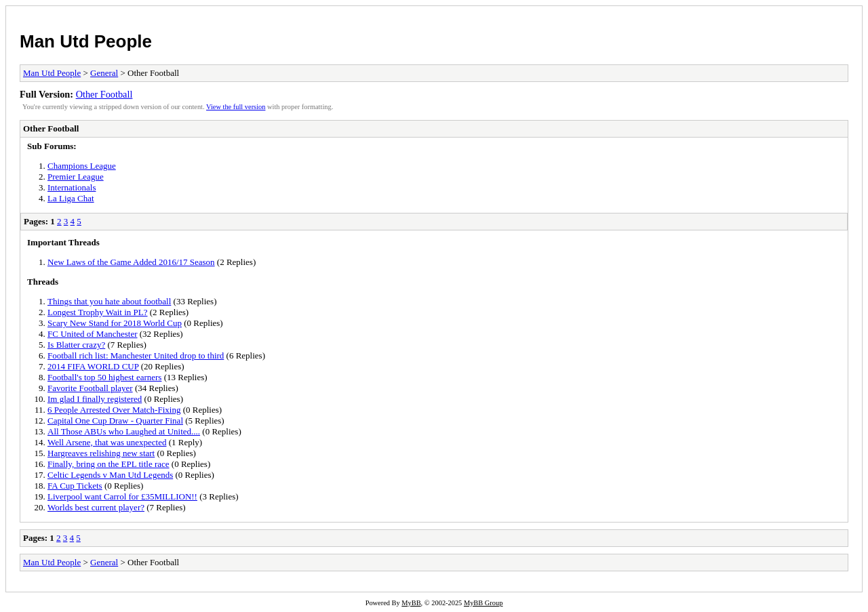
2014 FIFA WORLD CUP (93, 366)
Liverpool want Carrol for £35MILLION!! (122, 496)
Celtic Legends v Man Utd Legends (110, 475)
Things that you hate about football (109, 301)
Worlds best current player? (96, 507)
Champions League (82, 166)
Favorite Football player (90, 388)
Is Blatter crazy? (76, 345)
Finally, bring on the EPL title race (108, 464)
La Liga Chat (71, 198)
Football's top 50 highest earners (104, 377)
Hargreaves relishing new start (101, 453)
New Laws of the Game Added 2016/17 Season (131, 262)
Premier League (76, 177)
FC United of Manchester (93, 334)
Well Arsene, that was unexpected (107, 442)
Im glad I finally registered (95, 399)
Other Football (104, 94)
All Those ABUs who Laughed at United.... (124, 431)
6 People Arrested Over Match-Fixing (114, 410)
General (104, 73)
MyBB (411, 603)
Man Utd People (86, 41)
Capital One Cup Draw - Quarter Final (115, 421)
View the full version (236, 107)
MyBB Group (483, 603)
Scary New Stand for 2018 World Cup (115, 323)
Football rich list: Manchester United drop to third (136, 355)
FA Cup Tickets (75, 486)
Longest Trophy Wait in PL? (98, 312)
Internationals (72, 187)
